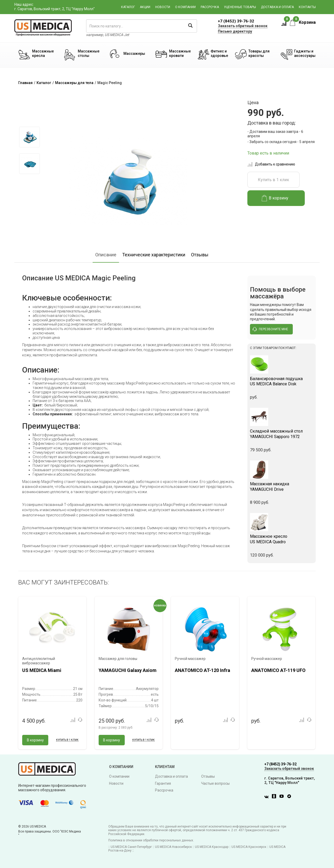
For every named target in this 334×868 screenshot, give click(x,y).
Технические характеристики (154, 255)
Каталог (128, 7)
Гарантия (163, 783)
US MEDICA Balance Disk (282, 381)
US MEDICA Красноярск (249, 847)
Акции (145, 7)
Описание (106, 255)
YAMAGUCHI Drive (282, 487)
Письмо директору (235, 31)
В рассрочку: (116, 728)
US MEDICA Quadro (282, 539)
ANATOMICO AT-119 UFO (278, 670)
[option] (29, 137)
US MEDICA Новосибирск (173, 847)
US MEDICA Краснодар (212, 847)
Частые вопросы (215, 783)
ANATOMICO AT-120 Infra (202, 670)
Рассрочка (210, 7)
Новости (163, 7)
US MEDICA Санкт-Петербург (131, 847)
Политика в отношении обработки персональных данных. (151, 840)
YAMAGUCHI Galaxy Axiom (128, 670)
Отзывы (200, 255)
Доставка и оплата (277, 7)
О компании (185, 7)
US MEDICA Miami (42, 670)
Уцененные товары (240, 7)
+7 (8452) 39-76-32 (236, 21)
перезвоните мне (270, 329)
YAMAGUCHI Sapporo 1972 (282, 434)
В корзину (275, 198)
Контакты (307, 7)
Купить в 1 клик (273, 180)
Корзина (303, 22)
